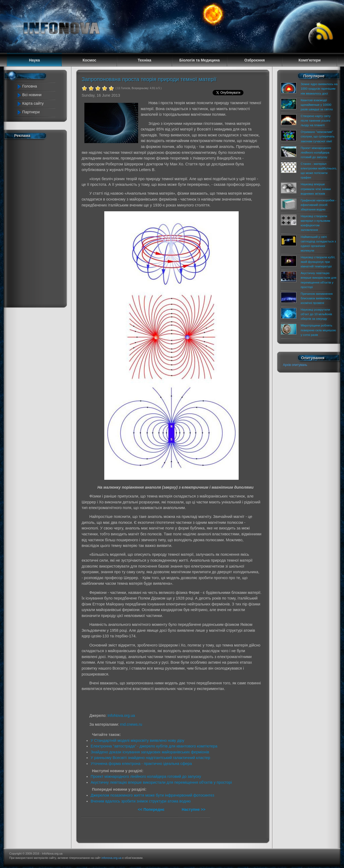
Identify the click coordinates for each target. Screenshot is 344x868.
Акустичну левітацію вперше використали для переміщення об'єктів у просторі (161, 782)
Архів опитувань (295, 365)
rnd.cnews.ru (131, 724)
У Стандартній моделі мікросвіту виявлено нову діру (137, 740)
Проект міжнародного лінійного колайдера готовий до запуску (146, 776)
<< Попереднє (152, 809)
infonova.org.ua (112, 858)
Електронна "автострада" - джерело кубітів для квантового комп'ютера (154, 746)
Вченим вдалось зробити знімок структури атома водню (141, 801)
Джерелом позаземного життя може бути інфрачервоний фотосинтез (152, 795)
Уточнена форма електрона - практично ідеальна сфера (141, 764)
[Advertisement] (38, 222)
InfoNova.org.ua (121, 716)
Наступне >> (193, 809)
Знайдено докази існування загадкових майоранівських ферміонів (150, 752)
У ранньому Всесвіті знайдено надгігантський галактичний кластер (150, 758)
